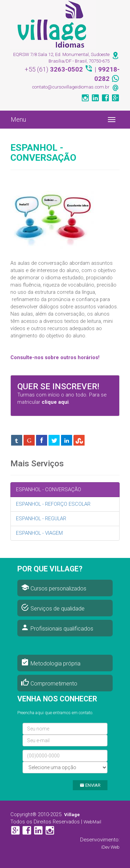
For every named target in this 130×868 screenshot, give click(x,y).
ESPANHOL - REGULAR (41, 519)
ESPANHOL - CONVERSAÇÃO (49, 489)
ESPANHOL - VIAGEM (39, 533)
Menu (18, 119)
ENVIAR (90, 785)
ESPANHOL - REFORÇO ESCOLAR (53, 504)
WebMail (92, 822)
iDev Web (110, 847)
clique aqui (55, 402)
